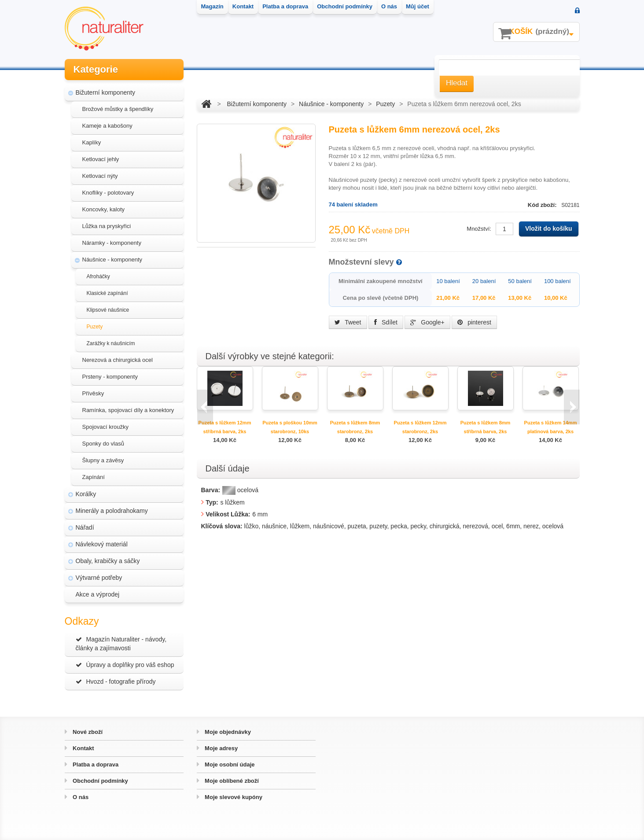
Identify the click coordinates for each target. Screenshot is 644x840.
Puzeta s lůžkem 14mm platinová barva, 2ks (551, 427)
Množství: (479, 229)
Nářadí (85, 527)
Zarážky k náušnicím (111, 343)
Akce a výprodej (98, 594)
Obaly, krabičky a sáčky (108, 561)
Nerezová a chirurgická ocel (118, 360)
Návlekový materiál (102, 544)
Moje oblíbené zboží (231, 781)
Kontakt (83, 748)
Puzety (95, 327)
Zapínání (94, 477)
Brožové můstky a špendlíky (118, 109)
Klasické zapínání (107, 293)
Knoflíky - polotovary (108, 193)
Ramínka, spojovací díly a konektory (128, 410)
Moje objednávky (227, 732)
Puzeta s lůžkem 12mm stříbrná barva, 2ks (225, 427)
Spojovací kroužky (106, 427)
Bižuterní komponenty (105, 92)
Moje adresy (221, 748)
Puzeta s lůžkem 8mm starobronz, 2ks (355, 427)
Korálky (86, 494)
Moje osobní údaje (229, 764)
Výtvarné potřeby (99, 578)
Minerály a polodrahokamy (112, 511)
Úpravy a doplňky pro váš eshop (125, 665)
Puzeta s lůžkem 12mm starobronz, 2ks (420, 427)
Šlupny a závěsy (103, 460)
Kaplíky (92, 142)
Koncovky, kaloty (104, 209)
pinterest (474, 322)
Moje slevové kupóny (233, 797)
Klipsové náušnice (108, 310)
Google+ (427, 322)
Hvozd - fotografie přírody (116, 682)
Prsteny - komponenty (110, 377)
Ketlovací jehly (101, 159)
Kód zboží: (543, 205)
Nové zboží (87, 732)
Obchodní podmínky (100, 781)
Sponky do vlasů (103, 444)
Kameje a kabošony (107, 126)
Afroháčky (98, 276)
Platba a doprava (95, 764)
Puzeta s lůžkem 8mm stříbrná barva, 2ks (486, 427)
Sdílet (386, 322)
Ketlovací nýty (100, 176)
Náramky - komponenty (112, 243)
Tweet (348, 322)
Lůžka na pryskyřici (107, 226)
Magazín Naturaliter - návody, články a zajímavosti (121, 644)
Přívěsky (93, 393)
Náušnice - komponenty (112, 260)
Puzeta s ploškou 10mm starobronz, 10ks (290, 427)
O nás (80, 797)
